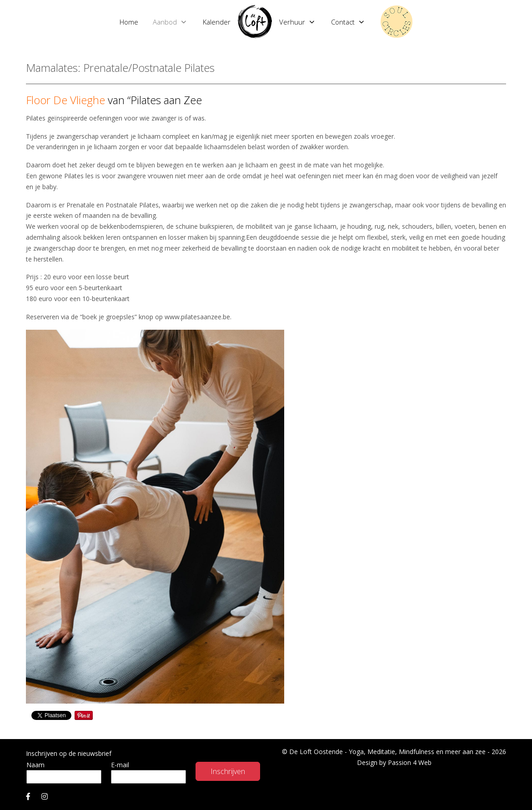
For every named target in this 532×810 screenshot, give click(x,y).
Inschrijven (228, 771)
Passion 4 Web (410, 762)
